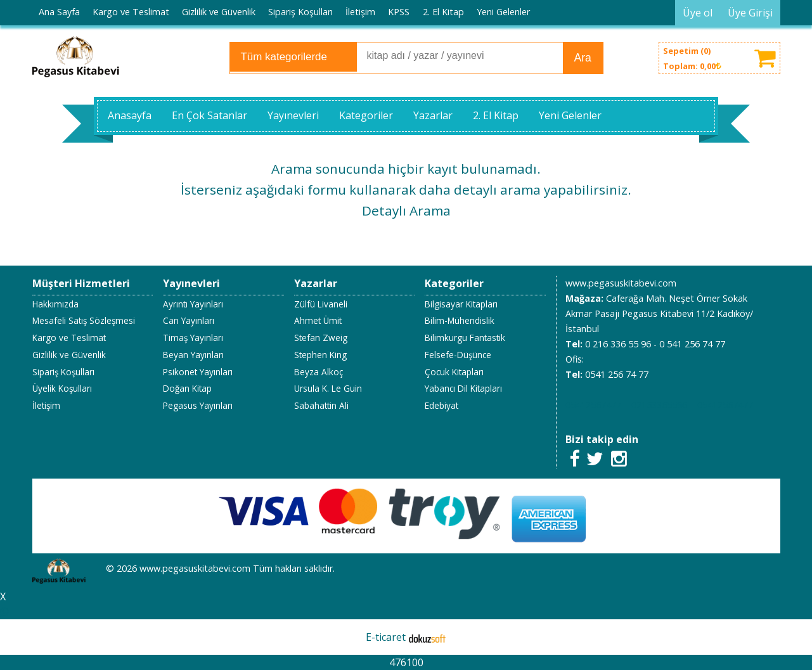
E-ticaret (386, 637)
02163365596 (659, 405)
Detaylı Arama (406, 210)
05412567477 (593, 405)
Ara (583, 58)
